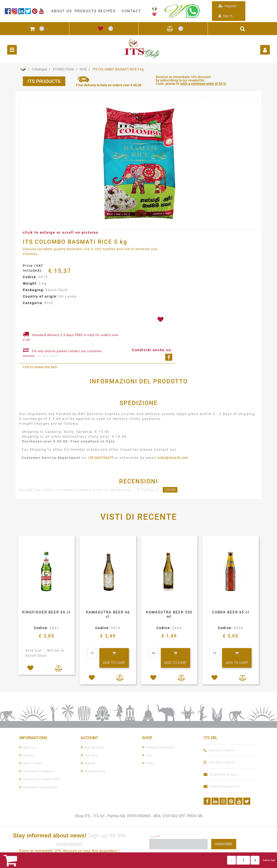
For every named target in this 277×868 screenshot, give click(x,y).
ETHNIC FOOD (63, 69)
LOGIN (170, 490)
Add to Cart (269, 860)
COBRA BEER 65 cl (231, 612)
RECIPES (107, 11)
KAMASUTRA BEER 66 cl (108, 614)
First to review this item (40, 367)
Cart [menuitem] (147, 755)
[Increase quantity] (255, 860)
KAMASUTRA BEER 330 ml (169, 614)
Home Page (23, 69)
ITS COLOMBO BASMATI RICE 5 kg (118, 69)
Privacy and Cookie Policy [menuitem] (40, 779)
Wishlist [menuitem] (88, 763)
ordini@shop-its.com (173, 458)
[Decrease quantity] (232, 860)
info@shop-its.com (223, 774)
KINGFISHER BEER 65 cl (46, 612)
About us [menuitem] (27, 747)
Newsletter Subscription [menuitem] (39, 787)
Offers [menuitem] (148, 763)
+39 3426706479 (100, 458)
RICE (83, 69)
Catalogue (40, 69)
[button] (138, 163)
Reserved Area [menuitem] (93, 771)
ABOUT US (62, 11)
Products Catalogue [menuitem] (159, 747)
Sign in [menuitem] (226, 16)
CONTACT (131, 11)
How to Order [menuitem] (31, 763)
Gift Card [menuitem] (89, 755)
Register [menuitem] (228, 6)
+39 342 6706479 (47, 356)
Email (154, 837)
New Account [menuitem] (92, 747)
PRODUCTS (86, 11)
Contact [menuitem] (27, 755)
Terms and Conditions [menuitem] (37, 771)
